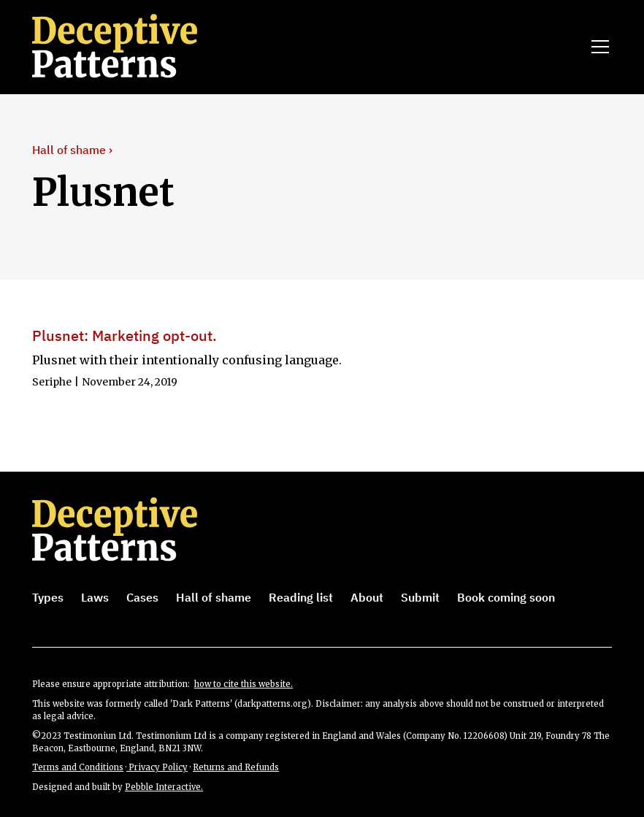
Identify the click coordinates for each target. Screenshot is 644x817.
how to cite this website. (244, 684)
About (367, 597)
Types (48, 597)
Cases (142, 597)
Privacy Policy (157, 767)
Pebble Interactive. (164, 787)
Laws (95, 597)
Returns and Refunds (236, 767)
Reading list (301, 597)
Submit (420, 597)
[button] (597, 47)
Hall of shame (214, 597)
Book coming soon (506, 597)
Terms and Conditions (78, 767)
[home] (135, 47)
